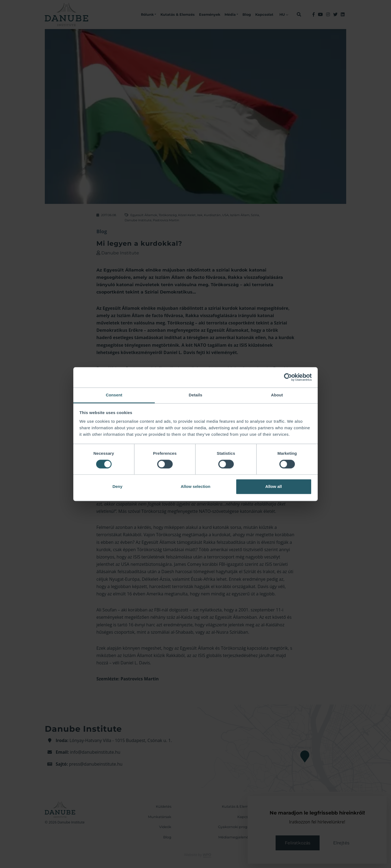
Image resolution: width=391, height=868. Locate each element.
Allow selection (195, 487)
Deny (117, 487)
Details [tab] (195, 395)
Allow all (274, 487)
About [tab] (277, 395)
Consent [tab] (114, 395)
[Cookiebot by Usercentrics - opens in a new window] (288, 377)
